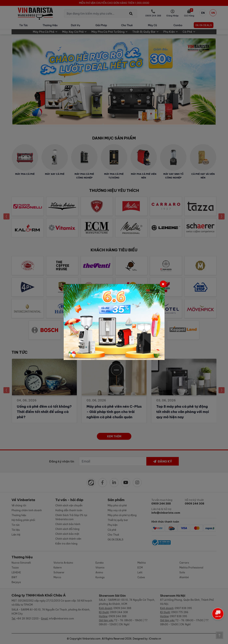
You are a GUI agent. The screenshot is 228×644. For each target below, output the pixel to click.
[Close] (163, 284)
